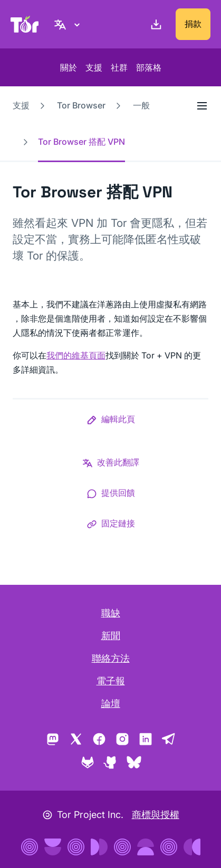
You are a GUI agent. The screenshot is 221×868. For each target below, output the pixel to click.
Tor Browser (81, 105)
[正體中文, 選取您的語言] (69, 24)
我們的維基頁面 (76, 355)
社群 (119, 67)
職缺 (111, 613)
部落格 (149, 67)
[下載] (154, 24)
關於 (69, 67)
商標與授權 (156, 815)
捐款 (193, 24)
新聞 (111, 636)
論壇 (111, 704)
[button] (111, 421)
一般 (141, 105)
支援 (94, 67)
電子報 (111, 681)
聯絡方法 (111, 658)
